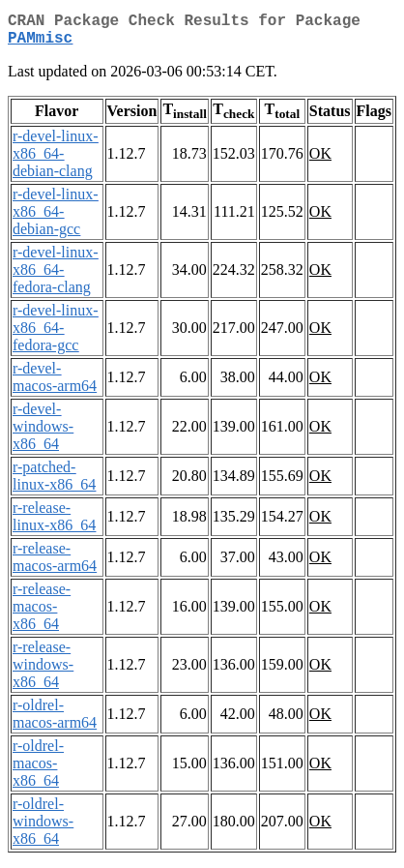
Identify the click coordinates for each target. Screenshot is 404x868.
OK (320, 161)
